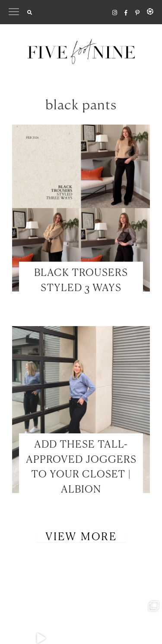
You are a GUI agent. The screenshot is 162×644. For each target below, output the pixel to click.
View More (81, 537)
